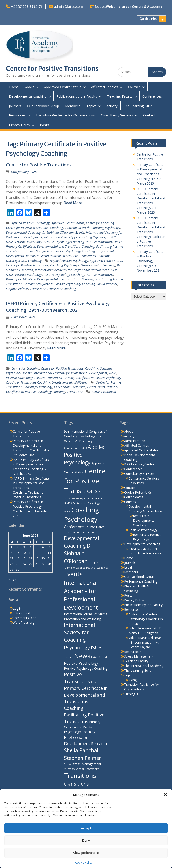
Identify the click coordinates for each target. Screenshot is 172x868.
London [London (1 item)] (69, 657)
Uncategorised (16, 261)
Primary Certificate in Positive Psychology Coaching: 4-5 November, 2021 (150, 261)
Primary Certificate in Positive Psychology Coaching (59, 251)
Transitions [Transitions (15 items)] (80, 775)
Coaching (57, 228)
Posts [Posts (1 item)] (94, 682)
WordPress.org (24, 622)
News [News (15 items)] (82, 656)
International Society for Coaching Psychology (76, 237)
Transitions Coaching (95, 256)
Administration (135, 441)
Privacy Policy (19, 125)
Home (14, 87)
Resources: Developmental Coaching (144, 520)
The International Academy (144, 666)
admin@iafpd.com (68, 7)
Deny (86, 840)
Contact (149, 115)
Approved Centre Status (63, 87)
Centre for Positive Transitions (52, 69)
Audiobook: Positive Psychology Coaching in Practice (146, 619)
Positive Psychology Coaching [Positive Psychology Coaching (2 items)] (86, 668)
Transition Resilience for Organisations (65, 115)
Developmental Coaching (23, 232)
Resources (17, 115)
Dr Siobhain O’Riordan (58, 232)
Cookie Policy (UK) (137, 492)
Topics (91, 106)
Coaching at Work (77, 228)
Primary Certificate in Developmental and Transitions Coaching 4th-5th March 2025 (150, 174)
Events (80, 232)
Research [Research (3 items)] (99, 744)
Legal (128, 567)
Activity (112, 106)
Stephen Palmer (17, 289)
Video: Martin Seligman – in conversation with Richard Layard (145, 642)
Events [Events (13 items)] (73, 574)
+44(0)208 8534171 (27, 7)
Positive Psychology (29, 275)
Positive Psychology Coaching (64, 242)
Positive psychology (29, 242)
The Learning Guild (138, 106)
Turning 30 (132, 694)
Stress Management (139, 656)
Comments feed (25, 618)
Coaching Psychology (106, 228)
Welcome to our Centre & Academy (134, 7)
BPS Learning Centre (139, 464)
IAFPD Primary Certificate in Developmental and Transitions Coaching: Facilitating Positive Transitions (151, 232)
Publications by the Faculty (77, 96)
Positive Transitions (99, 242)
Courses (134, 87)
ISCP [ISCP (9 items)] (96, 647)
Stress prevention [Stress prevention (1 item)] (74, 769)
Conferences (152, 96)
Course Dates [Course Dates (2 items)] (95, 527)
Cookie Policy (84, 863)
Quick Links (148, 19)
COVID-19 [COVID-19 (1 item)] (69, 532)
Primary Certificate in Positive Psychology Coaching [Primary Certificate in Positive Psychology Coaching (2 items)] (82, 727)
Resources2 (133, 652)
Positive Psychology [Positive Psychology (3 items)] (81, 663)
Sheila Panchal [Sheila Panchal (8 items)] (81, 750)
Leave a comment (104, 392)
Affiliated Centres (105, 87)
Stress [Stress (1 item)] (67, 764)
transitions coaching (62, 289)
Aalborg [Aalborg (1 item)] (88, 441)
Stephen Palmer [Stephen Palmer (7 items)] (83, 758)
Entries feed (21, 613)
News (10, 242)
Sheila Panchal (51, 256)
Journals (15, 106)
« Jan (12, 580)
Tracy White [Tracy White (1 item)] (92, 769)
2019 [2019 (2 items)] (79, 441)
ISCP (113, 237)
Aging (133, 680)
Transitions (71, 256)
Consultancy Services (117, 115)
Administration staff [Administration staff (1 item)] (75, 448)
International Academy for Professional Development (72, 270)
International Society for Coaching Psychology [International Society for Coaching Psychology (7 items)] (80, 636)
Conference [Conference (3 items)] (74, 527)
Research (32, 256)
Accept (86, 828)
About (29, 87)
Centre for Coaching (100, 223)
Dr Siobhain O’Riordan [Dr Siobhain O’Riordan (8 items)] (78, 553)
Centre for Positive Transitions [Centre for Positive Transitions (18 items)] (85, 481)
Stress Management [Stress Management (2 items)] (86, 764)
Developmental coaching (28, 96)
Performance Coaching (141, 581)
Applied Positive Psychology (30, 223)
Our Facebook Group (43, 106)
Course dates (134, 497)
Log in (17, 608)
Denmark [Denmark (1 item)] (91, 532)
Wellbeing (35, 261)
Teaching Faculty (120, 96)
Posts (44, 125)
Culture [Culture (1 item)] (80, 532)
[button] (165, 795)
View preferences (86, 853)
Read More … (75, 203)
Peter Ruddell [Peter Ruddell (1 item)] (99, 657)
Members (73, 106)
